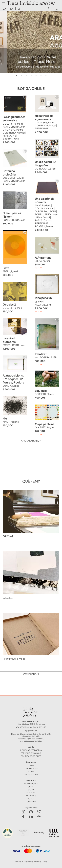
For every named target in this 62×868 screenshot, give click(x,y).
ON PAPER (31, 801)
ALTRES (31, 771)
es (19, 9)
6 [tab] (41, 76)
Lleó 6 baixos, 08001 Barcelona (31, 724)
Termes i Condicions (31, 753)
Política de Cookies (31, 756)
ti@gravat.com (31, 730)
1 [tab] (16, 76)
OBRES (31, 765)
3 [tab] (26, 76)
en (12, 9)
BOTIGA (31, 799)
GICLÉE (31, 790)
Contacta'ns (31, 674)
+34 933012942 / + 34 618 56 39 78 (31, 727)
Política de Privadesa (31, 750)
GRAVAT (31, 787)
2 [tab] (21, 76)
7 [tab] (46, 76)
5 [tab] (36, 76)
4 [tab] (31, 76)
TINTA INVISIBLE (31, 784)
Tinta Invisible (31, 707)
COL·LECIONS (31, 768)
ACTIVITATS (31, 796)
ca (4, 9)
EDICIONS (31, 793)
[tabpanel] (31, 42)
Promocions (31, 774)
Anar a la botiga (31, 441)
